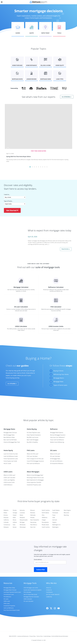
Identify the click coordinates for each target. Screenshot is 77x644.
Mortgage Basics (59, 378)
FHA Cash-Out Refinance (33, 463)
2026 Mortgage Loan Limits (31, 588)
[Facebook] (47, 608)
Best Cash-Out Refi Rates (10, 440)
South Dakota (56, 510)
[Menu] (2, 2)
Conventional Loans (9, 594)
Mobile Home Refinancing (57, 442)
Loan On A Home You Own (11, 454)
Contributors (49, 592)
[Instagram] (55, 608)
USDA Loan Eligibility (9, 480)
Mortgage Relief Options (57, 433)
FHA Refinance (7, 597)
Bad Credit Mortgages (33, 440)
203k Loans (7, 603)
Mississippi (23, 527)
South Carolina (46, 527)
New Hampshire (35, 520)
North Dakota (45, 513)
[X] (51, 608)
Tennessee (55, 513)
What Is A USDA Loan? (9, 475)
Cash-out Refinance (9, 608)
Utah (54, 517)
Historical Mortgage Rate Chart (12, 442)
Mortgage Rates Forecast (10, 433)
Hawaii (15, 515)
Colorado (6, 522)
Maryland (22, 517)
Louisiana (22, 513)
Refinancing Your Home (61, 374)
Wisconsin (66, 513)
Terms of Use (40, 636)
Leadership (49, 597)
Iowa (14, 525)
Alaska (5, 513)
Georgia (15, 513)
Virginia (54, 522)
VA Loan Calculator (55, 456)
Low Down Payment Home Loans (12, 592)
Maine (21, 515)
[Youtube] (59, 608)
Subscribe (41, 570)
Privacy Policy (33, 636)
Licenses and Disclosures (23, 636)
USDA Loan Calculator (9, 478)
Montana (33, 513)
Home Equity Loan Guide (10, 461)
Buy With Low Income (33, 437)
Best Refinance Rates (9, 437)
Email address (50, 561)
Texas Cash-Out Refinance (57, 440)
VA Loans (6, 599)
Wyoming (66, 515)
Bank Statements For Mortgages (35, 480)
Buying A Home (58, 371)
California (6, 520)
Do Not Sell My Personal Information (60, 636)
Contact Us (49, 590)
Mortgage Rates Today (9, 588)
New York (33, 527)
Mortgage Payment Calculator (31, 597)
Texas (54, 515)
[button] (18, 29)
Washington (55, 527)
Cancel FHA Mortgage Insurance (35, 461)
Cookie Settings (47, 636)
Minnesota (23, 525)
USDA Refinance (8, 485)
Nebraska (33, 515)
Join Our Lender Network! (53, 594)
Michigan (22, 522)
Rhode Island (45, 525)
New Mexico (34, 525)
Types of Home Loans (60, 385)
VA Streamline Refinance (57, 463)
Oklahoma (45, 517)
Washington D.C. (57, 525)
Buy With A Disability (32, 442)
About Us (49, 588)
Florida (15, 510)
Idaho (14, 517)
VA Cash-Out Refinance (56, 461)
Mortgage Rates (58, 382)
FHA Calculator (27, 592)
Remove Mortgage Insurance (58, 435)
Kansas (15, 527)
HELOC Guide (7, 463)
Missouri (33, 510)
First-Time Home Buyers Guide (12, 610)
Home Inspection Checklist (34, 482)
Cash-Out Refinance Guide (11, 456)
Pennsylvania (45, 522)
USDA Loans (7, 601)
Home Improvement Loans (11, 459)
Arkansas (6, 517)
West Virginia (67, 510)
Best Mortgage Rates (9, 435)
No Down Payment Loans (33, 433)
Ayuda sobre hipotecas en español (32, 590)
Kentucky (22, 510)
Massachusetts (24, 520)
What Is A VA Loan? (55, 454)
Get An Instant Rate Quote (30, 594)
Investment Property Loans (34, 485)
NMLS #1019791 (13, 636)
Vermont (55, 520)
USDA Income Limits (9, 482)
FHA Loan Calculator (32, 456)
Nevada (32, 517)
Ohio (43, 515)
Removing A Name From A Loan (35, 478)
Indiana (15, 522)
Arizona (6, 515)
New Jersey (33, 522)
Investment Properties (9, 606)
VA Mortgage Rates (55, 459)
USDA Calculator (28, 599)
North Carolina (46, 510)
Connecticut (7, 525)
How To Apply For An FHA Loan (35, 459)
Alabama (6, 510)
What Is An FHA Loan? (33, 454)
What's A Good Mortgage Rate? (35, 475)
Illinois (14, 520)
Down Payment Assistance (34, 435)
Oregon (44, 520)
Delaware (6, 527)
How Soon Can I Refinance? (57, 437)
